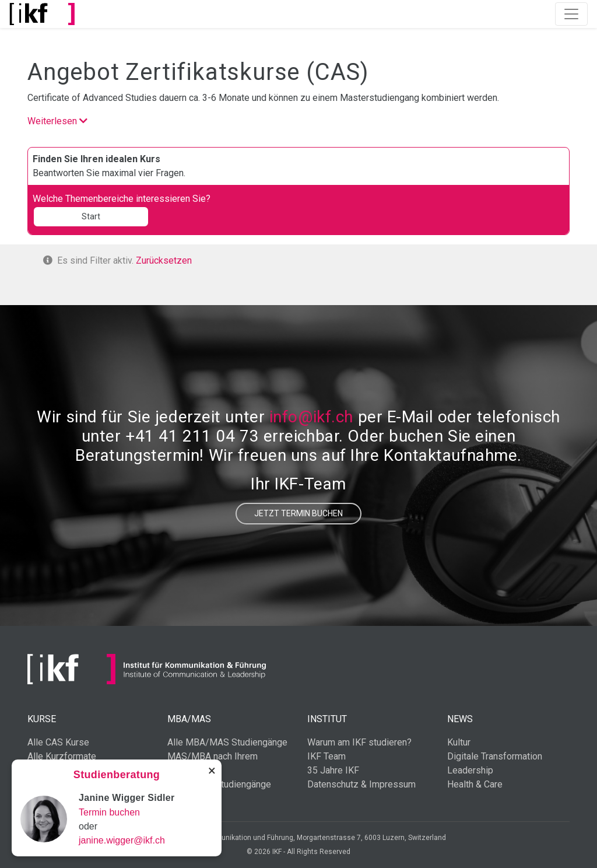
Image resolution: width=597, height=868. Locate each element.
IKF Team (326, 756)
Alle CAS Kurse (58, 742)
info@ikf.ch (311, 417)
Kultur (459, 742)
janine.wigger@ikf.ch (122, 840)
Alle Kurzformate (62, 756)
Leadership (470, 770)
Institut (327, 719)
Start (91, 216)
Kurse (42, 719)
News (460, 719)
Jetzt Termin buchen (298, 513)
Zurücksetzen (164, 260)
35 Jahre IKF (333, 770)
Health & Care (475, 784)
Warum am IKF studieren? (359, 742)
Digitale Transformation (495, 756)
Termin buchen (109, 812)
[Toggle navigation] (571, 14)
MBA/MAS (189, 719)
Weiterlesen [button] (57, 121)
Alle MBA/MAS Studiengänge (227, 742)
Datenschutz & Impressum (361, 784)
